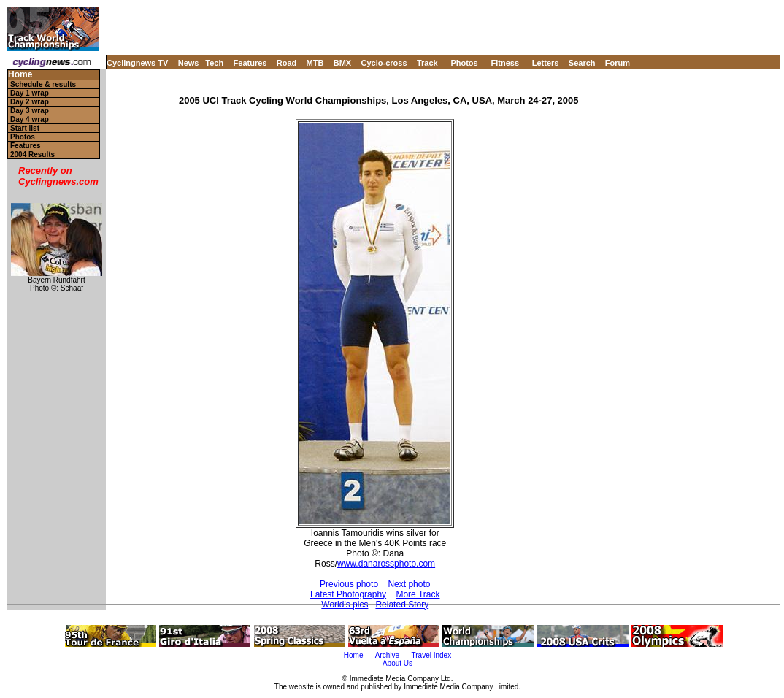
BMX (342, 63)
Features (250, 63)
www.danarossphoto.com (386, 564)
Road (287, 63)
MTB (315, 63)
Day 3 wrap (30, 111)
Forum (618, 63)
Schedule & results (43, 84)
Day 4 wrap (30, 119)
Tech (214, 63)
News (189, 63)
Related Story (402, 605)
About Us (397, 663)
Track (427, 63)
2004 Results (32, 154)
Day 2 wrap (30, 102)
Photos (464, 63)
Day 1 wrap (30, 93)
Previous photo (349, 584)
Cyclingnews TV (137, 63)
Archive (387, 655)
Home (20, 75)
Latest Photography (348, 594)
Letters (546, 63)
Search (582, 63)
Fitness (505, 63)
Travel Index (432, 655)
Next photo (409, 584)
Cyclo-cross (384, 63)
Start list (25, 128)
